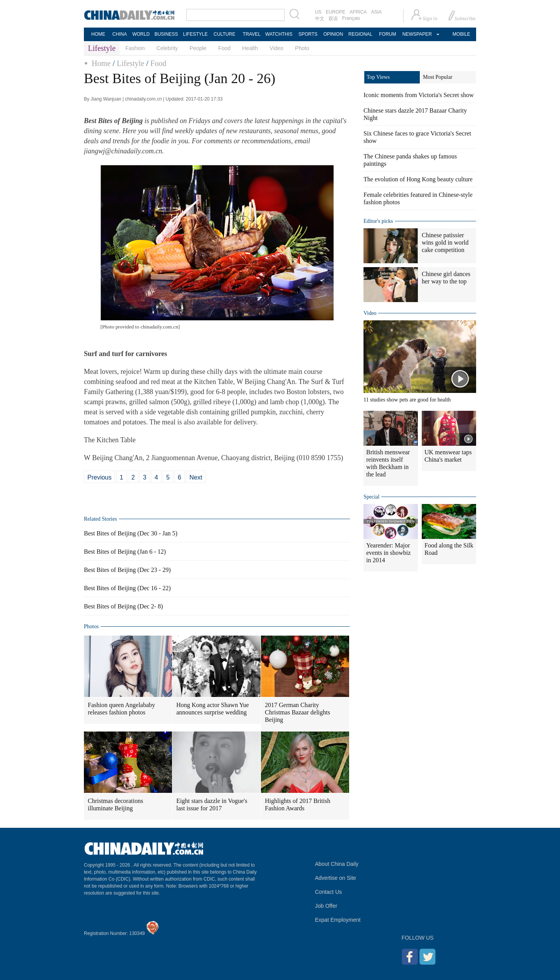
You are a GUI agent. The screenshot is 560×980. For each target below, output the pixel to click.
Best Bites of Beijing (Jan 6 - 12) (125, 552)
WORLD (141, 34)
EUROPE (336, 12)
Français (351, 18)
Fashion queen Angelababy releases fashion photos (121, 709)
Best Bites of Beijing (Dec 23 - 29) (127, 570)
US (318, 12)
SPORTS (308, 34)
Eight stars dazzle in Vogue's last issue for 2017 (212, 805)
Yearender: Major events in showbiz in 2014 (389, 553)
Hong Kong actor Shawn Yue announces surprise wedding (213, 709)
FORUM (388, 34)
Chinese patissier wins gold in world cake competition (445, 242)
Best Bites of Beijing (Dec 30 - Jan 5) (131, 533)
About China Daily (337, 864)
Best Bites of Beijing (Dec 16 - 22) (127, 588)
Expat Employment (338, 920)
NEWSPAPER (417, 34)
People (198, 48)
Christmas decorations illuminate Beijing (116, 805)
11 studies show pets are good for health (407, 400)
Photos (91, 626)
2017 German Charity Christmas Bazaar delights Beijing (297, 712)
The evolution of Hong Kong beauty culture (418, 179)
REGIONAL (360, 34)
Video (277, 48)
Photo (302, 48)
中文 (320, 19)
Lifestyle (130, 63)
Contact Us (328, 892)
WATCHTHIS (279, 34)
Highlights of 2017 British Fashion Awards (297, 805)
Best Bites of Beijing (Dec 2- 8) (123, 606)
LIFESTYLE (195, 34)
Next (196, 477)
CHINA (119, 34)
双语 (333, 19)
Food (224, 48)
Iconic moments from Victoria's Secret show (419, 95)
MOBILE (461, 34)
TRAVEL (252, 34)
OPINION (333, 34)
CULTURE (224, 34)
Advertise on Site (336, 878)
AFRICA (358, 12)
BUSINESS (166, 34)
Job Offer (326, 906)
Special (371, 497)
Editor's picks (378, 221)
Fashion (135, 48)
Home (101, 63)
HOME (98, 34)
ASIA (376, 12)
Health (250, 48)
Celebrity (167, 48)
